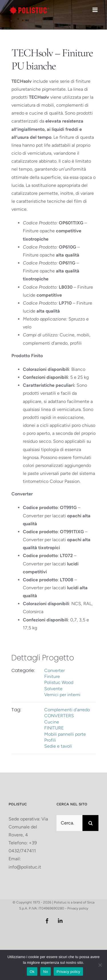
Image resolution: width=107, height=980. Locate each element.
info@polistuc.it (25, 867)
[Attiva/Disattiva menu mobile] (95, 10)
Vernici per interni (62, 695)
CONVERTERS (59, 716)
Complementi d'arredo (67, 710)
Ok (32, 972)
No (46, 972)
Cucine (52, 722)
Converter (54, 670)
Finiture (52, 676)
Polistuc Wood (59, 682)
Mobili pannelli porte (65, 734)
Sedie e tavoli (58, 746)
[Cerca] (90, 823)
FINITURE (54, 728)
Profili (50, 740)
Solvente (53, 689)
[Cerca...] (70, 823)
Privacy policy (78, 908)
